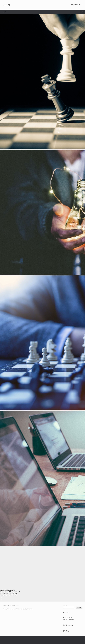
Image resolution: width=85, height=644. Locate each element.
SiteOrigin (45, 641)
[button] (83, 12)
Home (4, 12)
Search (65, 605)
